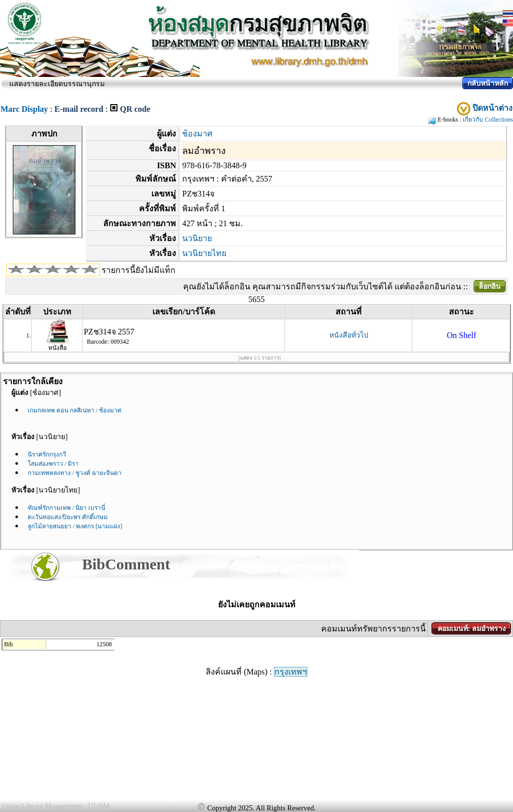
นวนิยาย (197, 238)
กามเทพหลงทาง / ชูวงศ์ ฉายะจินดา (75, 473)
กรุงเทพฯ (291, 672)
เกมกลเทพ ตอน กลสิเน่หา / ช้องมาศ (75, 410)
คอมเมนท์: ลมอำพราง (472, 629)
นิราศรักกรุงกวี (47, 454)
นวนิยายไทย (204, 253)
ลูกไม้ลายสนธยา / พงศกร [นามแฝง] (75, 526)
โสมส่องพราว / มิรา (53, 464)
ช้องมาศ (197, 134)
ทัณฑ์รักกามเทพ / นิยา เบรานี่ (66, 508)
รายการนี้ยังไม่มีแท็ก (139, 270)
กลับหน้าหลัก (488, 83)
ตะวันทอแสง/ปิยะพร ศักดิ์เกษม (68, 517)
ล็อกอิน (490, 286)
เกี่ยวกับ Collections (488, 120)
